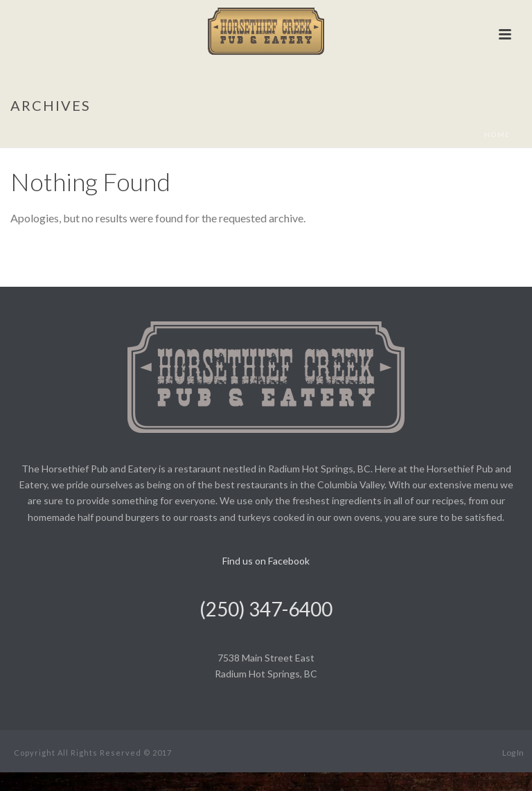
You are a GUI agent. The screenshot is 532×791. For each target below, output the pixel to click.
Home (497, 134)
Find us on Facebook (266, 561)
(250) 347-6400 (266, 609)
